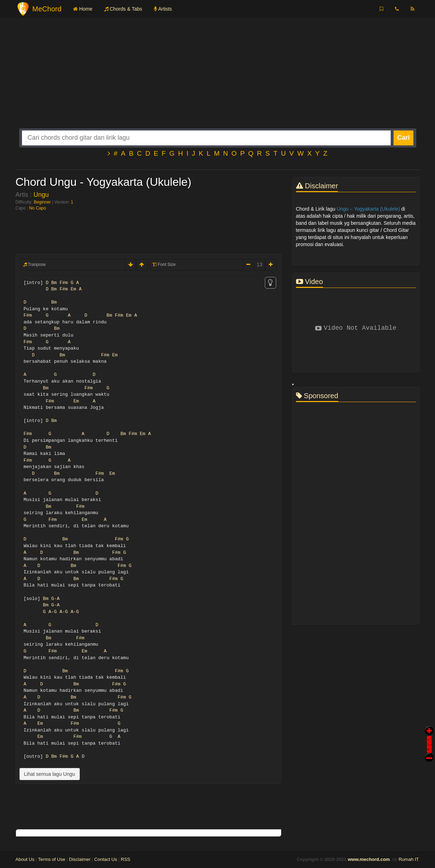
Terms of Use (52, 859)
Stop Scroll (429, 753)
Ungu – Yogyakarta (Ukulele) (368, 209)
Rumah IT (408, 859)
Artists (163, 9)
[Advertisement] (218, 79)
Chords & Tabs (123, 9)
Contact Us (106, 859)
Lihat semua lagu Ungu (50, 774)
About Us (25, 859)
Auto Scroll (429, 735)
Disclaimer (80, 859)
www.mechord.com (369, 859)
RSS (126, 859)
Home (83, 9)
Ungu (41, 195)
